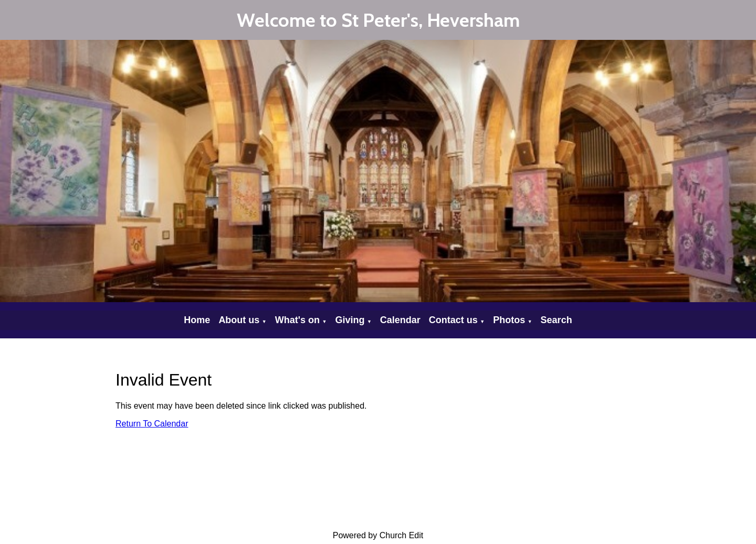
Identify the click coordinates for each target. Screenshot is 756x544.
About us (239, 320)
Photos (509, 320)
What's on (297, 320)
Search (556, 320)
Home (197, 320)
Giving (350, 320)
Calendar (400, 320)
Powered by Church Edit (378, 535)
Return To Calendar (152, 424)
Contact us (453, 320)
